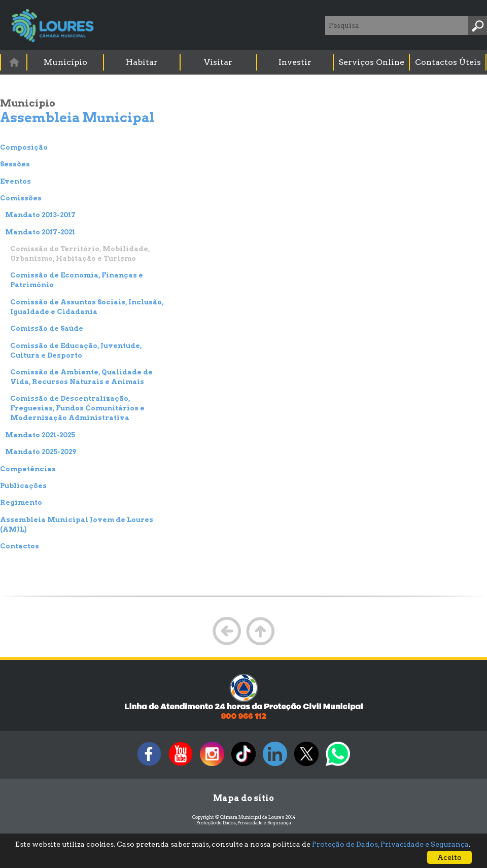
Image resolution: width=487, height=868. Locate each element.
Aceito (449, 857)
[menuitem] (14, 62)
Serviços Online (371, 62)
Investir (295, 62)
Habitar (142, 62)
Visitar (218, 62)
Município (65, 62)
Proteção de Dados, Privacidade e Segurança (244, 823)
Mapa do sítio (243, 798)
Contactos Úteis (448, 62)
